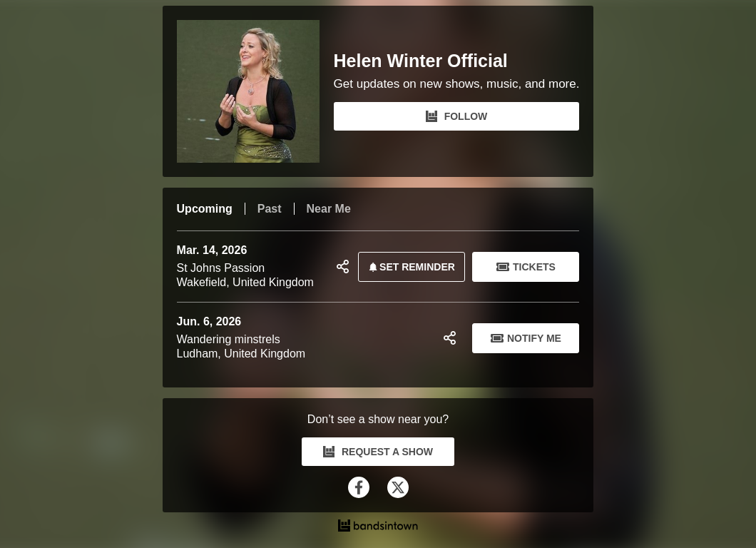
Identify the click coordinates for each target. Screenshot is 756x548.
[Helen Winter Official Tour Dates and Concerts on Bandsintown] (378, 527)
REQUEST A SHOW (378, 452)
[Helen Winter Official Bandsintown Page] (255, 91)
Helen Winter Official (421, 61)
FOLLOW (457, 116)
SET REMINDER (409, 267)
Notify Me (526, 338)
